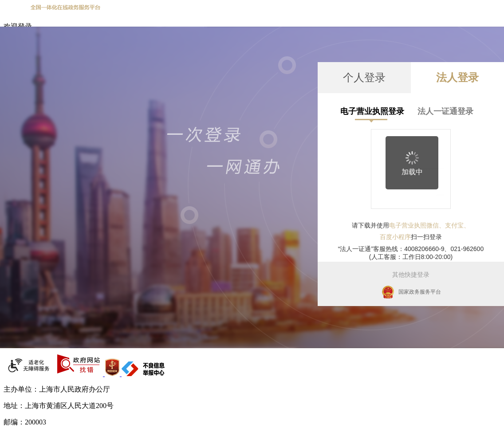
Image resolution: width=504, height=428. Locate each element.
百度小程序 (395, 237)
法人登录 (457, 77)
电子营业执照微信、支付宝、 (429, 225)
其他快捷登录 (411, 275)
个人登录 (364, 77)
